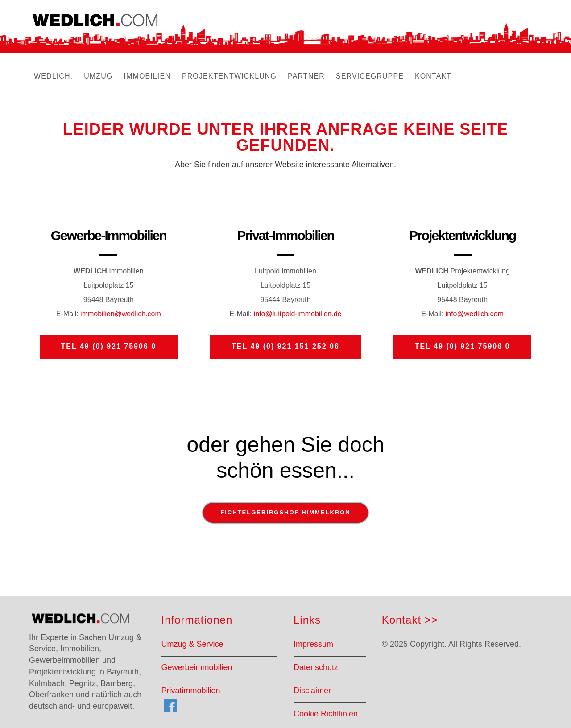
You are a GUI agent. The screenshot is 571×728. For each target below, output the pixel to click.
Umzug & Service (192, 644)
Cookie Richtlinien (326, 714)
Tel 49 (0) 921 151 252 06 (285, 346)
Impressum (313, 644)
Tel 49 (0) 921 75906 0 (109, 346)
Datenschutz (316, 667)
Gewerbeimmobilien (197, 667)
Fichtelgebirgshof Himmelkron (285, 512)
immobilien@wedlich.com (120, 314)
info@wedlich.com (475, 314)
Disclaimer (312, 691)
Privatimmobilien (191, 691)
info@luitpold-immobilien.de (298, 314)
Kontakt (401, 620)
